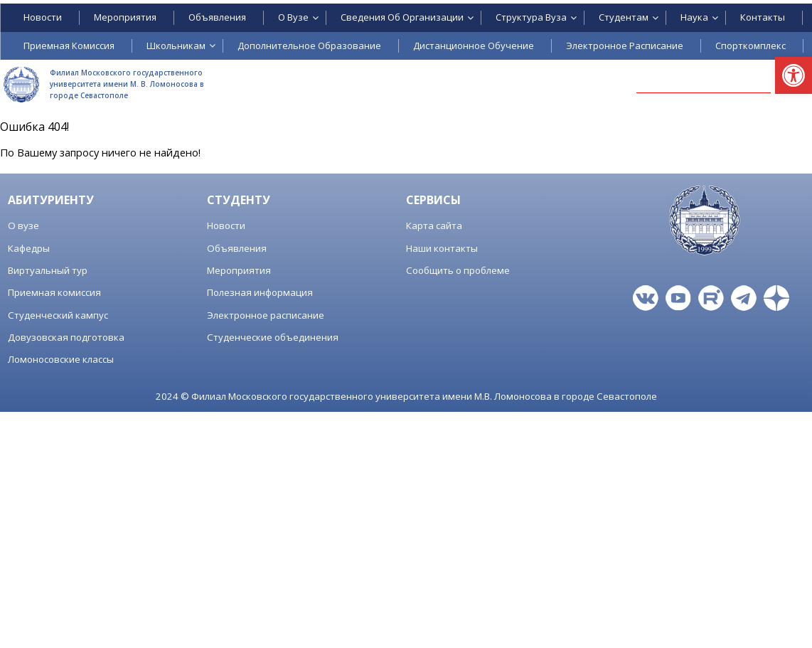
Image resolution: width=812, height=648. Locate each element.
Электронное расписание (266, 315)
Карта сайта (434, 225)
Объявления (237, 248)
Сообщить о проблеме (458, 270)
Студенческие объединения (273, 337)
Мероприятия (239, 270)
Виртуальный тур (48, 270)
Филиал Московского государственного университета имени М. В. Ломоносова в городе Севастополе (127, 84)
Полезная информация (260, 292)
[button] (794, 75)
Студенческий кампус (58, 315)
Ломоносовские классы (61, 359)
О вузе (23, 225)
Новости (226, 225)
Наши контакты (442, 248)
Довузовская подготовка (66, 337)
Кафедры (29, 248)
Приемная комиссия (54, 292)
